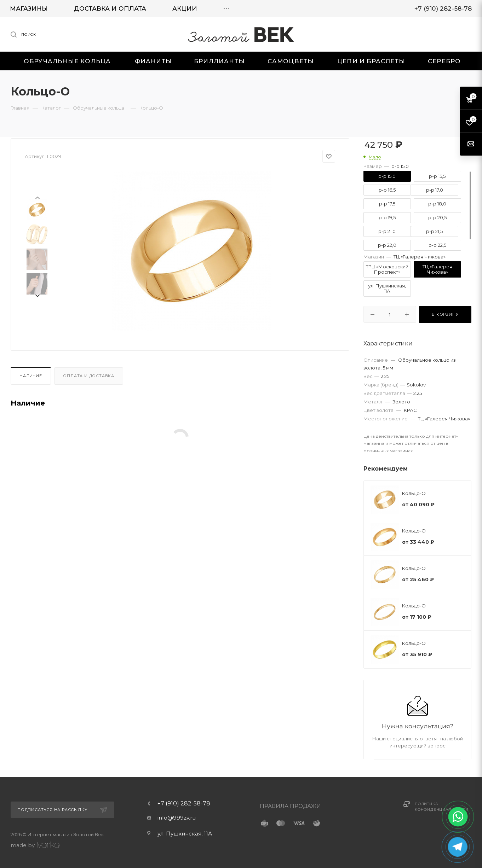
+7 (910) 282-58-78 (184, 804)
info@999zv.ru (177, 818)
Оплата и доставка (89, 376)
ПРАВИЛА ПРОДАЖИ (290, 806)
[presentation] (37, 197)
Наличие (31, 376)
